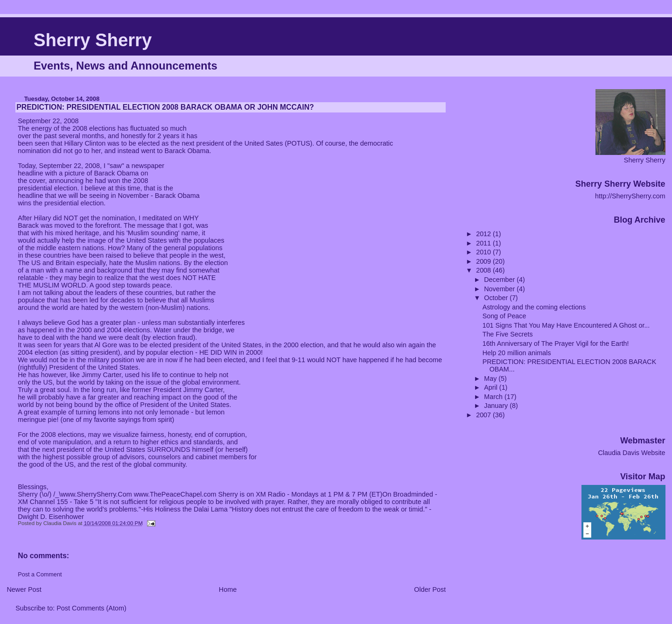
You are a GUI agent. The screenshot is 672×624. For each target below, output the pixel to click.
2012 (484, 234)
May (491, 379)
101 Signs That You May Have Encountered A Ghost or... (566, 325)
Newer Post (24, 589)
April (492, 387)
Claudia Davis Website (631, 453)
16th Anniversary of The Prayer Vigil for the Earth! (556, 344)
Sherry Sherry (93, 40)
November (500, 289)
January (497, 406)
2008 (484, 270)
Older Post (430, 589)
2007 (484, 415)
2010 (484, 252)
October (497, 298)
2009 (484, 261)
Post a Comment (40, 575)
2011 (484, 243)
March (494, 397)
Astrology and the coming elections (534, 307)
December (500, 280)
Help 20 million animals (517, 353)
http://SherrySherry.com (630, 196)
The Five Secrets (508, 334)
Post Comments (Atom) (91, 608)
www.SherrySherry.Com (96, 494)
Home (228, 589)
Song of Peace (504, 316)
